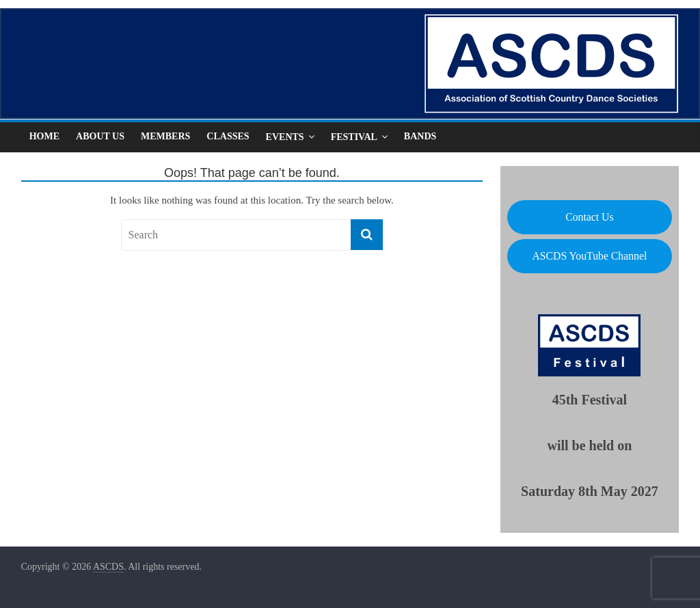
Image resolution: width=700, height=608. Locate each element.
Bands (420, 136)
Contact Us (589, 217)
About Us (100, 136)
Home (44, 136)
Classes (228, 136)
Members (165, 136)
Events (285, 137)
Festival (354, 137)
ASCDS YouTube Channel (589, 256)
